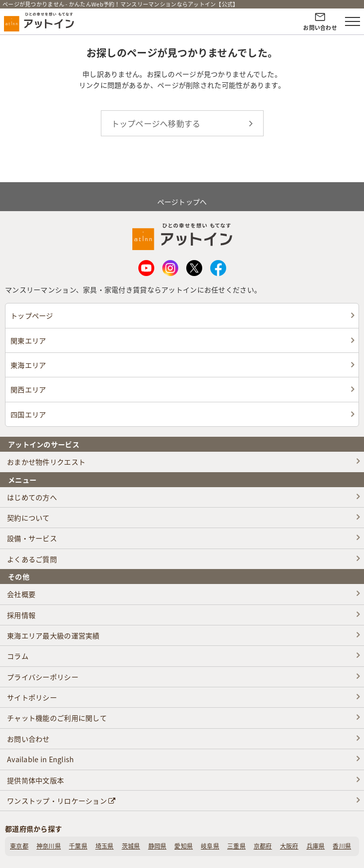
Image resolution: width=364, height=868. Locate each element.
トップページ (32, 315)
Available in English (41, 759)
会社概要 (21, 594)
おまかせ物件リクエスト (46, 462)
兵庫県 (316, 846)
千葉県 (78, 846)
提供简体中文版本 (35, 780)
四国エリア (28, 414)
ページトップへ (182, 196)
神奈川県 (49, 846)
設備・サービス (32, 538)
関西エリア (28, 389)
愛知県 (183, 846)
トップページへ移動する (156, 123)
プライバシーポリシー (43, 677)
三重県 (236, 846)
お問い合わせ (28, 739)
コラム (18, 656)
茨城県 (131, 846)
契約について (28, 518)
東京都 (19, 846)
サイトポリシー (32, 697)
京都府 (263, 846)
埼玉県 (105, 846)
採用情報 (21, 615)
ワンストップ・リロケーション (61, 801)
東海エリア (28, 365)
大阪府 (289, 846)
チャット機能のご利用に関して (57, 718)
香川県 (342, 846)
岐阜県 (210, 846)
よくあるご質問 (32, 559)
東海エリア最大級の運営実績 (53, 635)
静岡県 (158, 846)
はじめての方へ (32, 497)
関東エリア (28, 340)
